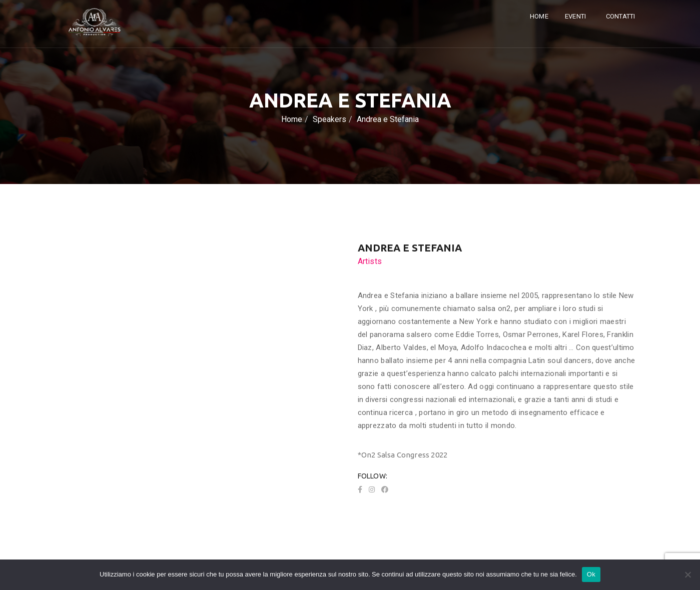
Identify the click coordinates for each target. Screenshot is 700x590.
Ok (591, 574)
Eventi (576, 16)
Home (539, 16)
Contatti (621, 16)
